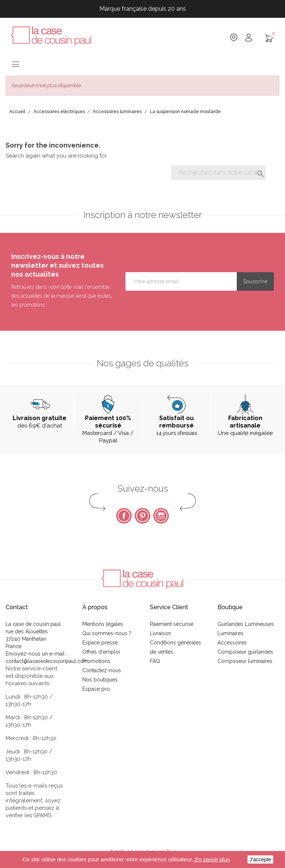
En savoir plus (212, 859)
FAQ (155, 661)
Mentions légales (103, 624)
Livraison (160, 633)
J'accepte (260, 859)
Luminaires (230, 633)
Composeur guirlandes (245, 652)
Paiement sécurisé (172, 624)
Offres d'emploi (101, 652)
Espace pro (96, 689)
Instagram (161, 516)
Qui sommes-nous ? (107, 633)
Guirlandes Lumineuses (246, 624)
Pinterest (142, 516)
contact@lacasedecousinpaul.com (47, 661)
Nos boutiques (100, 680)
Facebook (124, 516)
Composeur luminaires (245, 661)
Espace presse (100, 643)
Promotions (96, 661)
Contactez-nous (102, 670)
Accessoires (232, 643)
